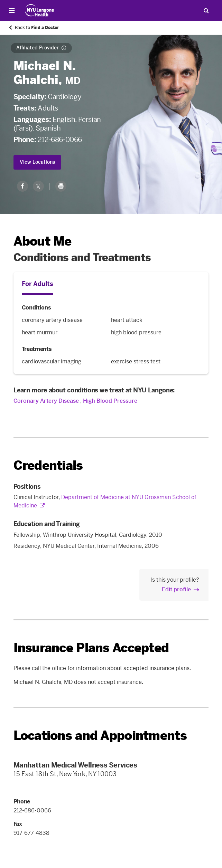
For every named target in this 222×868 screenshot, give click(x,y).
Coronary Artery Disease (46, 401)
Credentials (48, 465)
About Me (43, 241)
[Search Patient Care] (206, 10)
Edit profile (176, 589)
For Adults (38, 284)
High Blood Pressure (110, 401)
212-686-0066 (60, 140)
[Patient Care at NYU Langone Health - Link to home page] (40, 10)
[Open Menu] (12, 11)
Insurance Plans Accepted (91, 648)
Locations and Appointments (100, 736)
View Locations (37, 162)
